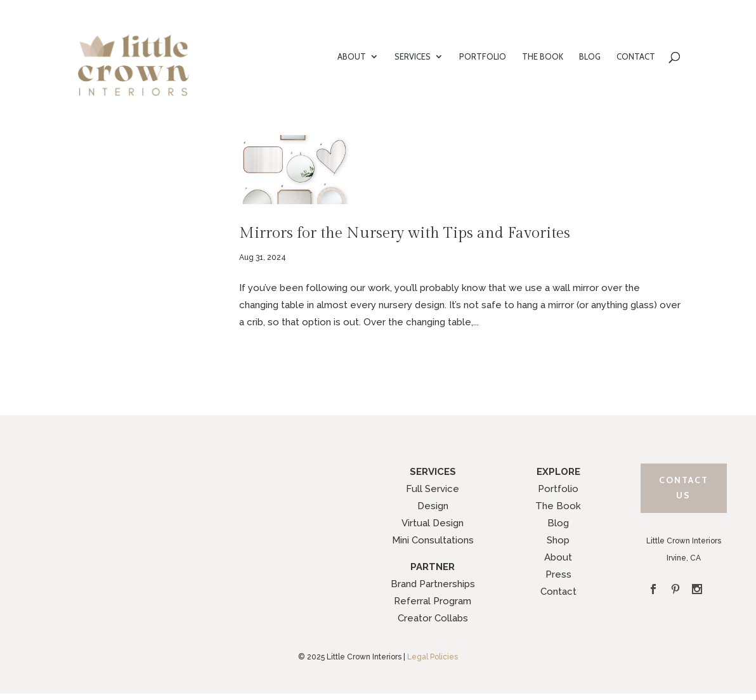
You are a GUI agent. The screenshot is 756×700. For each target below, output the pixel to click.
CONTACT (636, 57)
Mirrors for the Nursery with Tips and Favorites (405, 233)
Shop (558, 540)
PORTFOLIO (483, 57)
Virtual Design (433, 523)
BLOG (590, 57)
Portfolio (558, 489)
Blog (558, 523)
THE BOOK (543, 57)
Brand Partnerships (433, 584)
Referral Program (433, 601)
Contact (558, 592)
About (558, 557)
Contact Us (684, 488)
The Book (558, 506)
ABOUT (352, 57)
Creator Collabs (433, 618)
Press (558, 574)
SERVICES (413, 57)
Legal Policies (433, 657)
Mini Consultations (433, 540)
